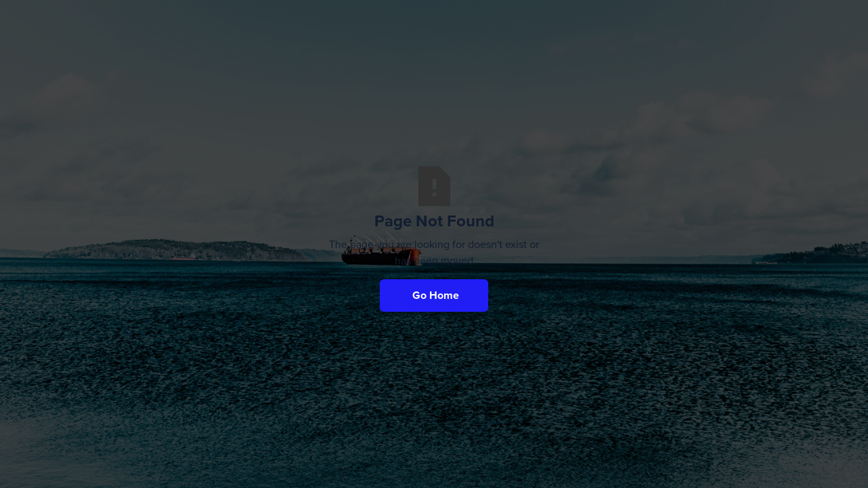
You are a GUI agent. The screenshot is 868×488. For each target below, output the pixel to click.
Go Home (436, 295)
